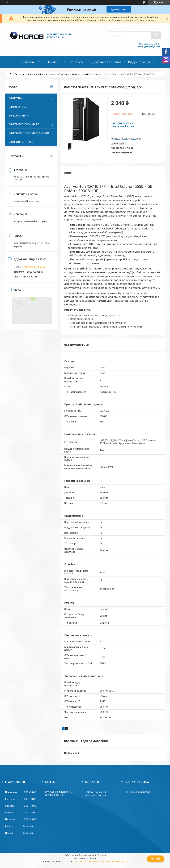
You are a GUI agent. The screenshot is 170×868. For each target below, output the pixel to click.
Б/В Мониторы (18, 107)
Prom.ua (102, 855)
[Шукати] (156, 35)
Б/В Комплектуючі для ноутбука (29, 133)
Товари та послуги (25, 74)
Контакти (77, 62)
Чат (156, 859)
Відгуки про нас (139, 62)
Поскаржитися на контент (87, 861)
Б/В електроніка (47, 74)
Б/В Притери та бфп (21, 142)
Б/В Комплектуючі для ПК (25, 124)
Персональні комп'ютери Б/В (75, 74)
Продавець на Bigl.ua (85, 858)
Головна (28, 62)
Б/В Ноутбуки (17, 98)
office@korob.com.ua (33, 267)
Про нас (52, 62)
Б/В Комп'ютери (19, 116)
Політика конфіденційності (114, 861)
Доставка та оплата (107, 62)
